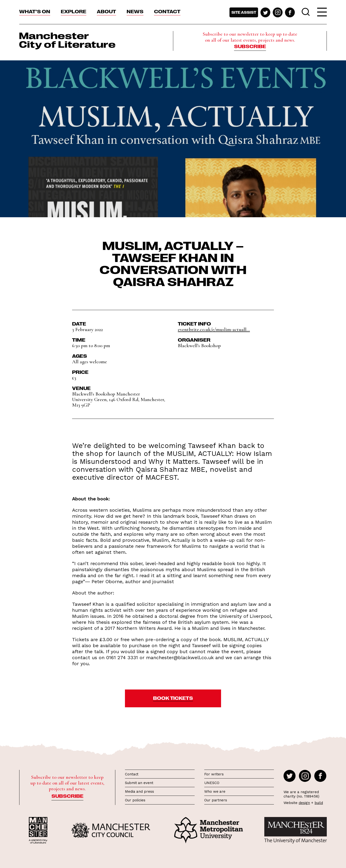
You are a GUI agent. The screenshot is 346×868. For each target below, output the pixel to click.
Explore (74, 11)
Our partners (216, 800)
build (319, 803)
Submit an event (139, 783)
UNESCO (212, 783)
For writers (214, 774)
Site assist (244, 12)
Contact (167, 11)
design (304, 803)
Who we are (215, 791)
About (106, 11)
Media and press (139, 791)
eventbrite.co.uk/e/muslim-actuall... (214, 329)
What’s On (35, 11)
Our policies (135, 800)
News (135, 11)
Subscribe (250, 46)
